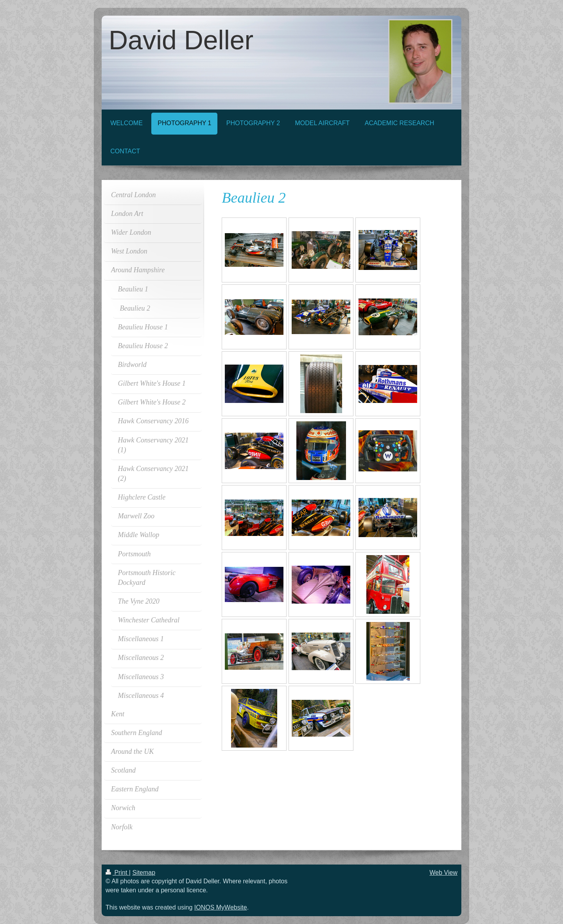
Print (117, 873)
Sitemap (144, 873)
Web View (444, 873)
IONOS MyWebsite (221, 907)
